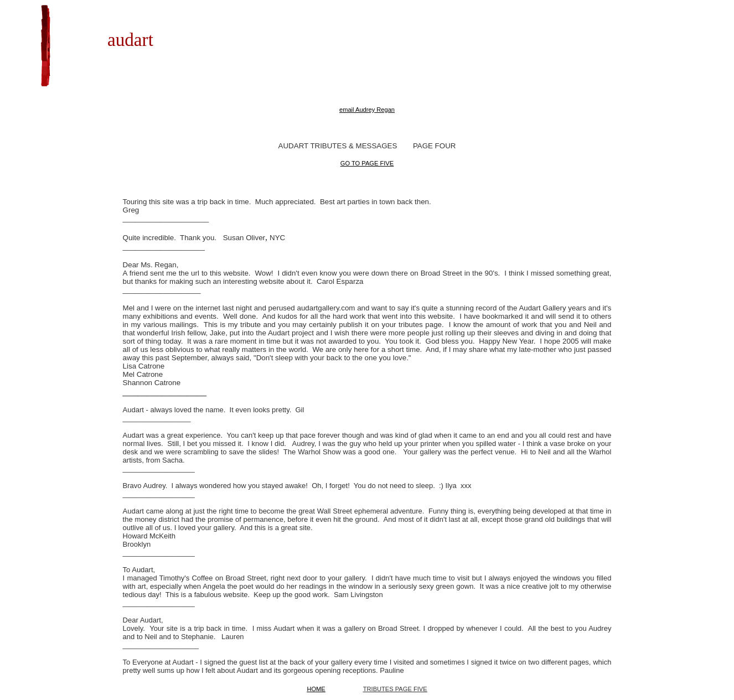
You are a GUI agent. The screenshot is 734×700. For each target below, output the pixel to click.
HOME (316, 689)
